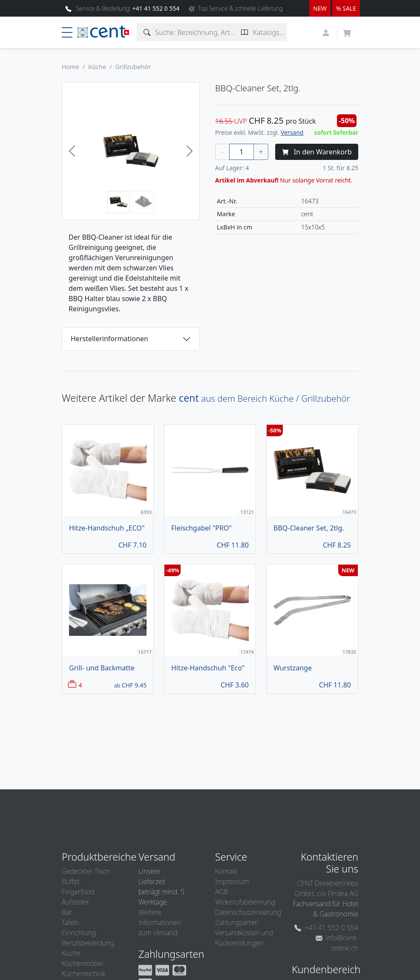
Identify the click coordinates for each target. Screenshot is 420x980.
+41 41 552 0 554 (326, 928)
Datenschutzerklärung (248, 912)
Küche (97, 67)
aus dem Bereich (265, 398)
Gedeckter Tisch (86, 871)
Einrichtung (79, 933)
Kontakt (226, 871)
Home (70, 67)
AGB (222, 892)
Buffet (71, 881)
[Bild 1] (118, 202)
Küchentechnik (84, 974)
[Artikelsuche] (147, 32)
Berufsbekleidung (88, 943)
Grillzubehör (133, 67)
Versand (292, 132)
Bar (67, 912)
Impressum (232, 881)
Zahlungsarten (237, 922)
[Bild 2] (143, 202)
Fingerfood (78, 892)
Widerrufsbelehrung (245, 902)
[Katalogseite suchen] (245, 32)
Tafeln (70, 922)
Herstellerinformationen (109, 339)
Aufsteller (76, 902)
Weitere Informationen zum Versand (160, 922)
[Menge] (242, 152)
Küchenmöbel (82, 963)
